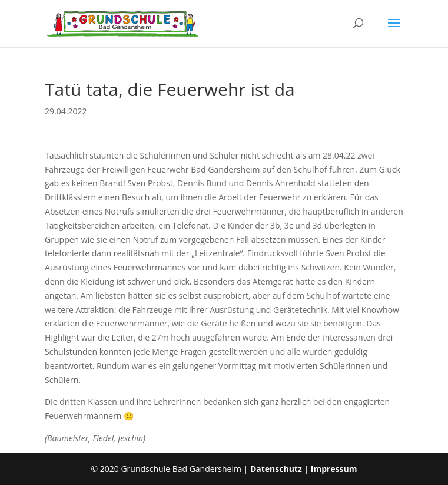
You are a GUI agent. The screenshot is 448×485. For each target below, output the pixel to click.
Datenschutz (276, 469)
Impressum (334, 469)
